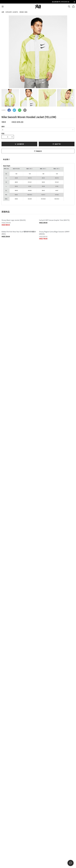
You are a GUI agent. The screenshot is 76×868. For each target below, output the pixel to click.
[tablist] (38, 160)
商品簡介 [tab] (6, 159)
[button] (72, 98)
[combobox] (38, 130)
